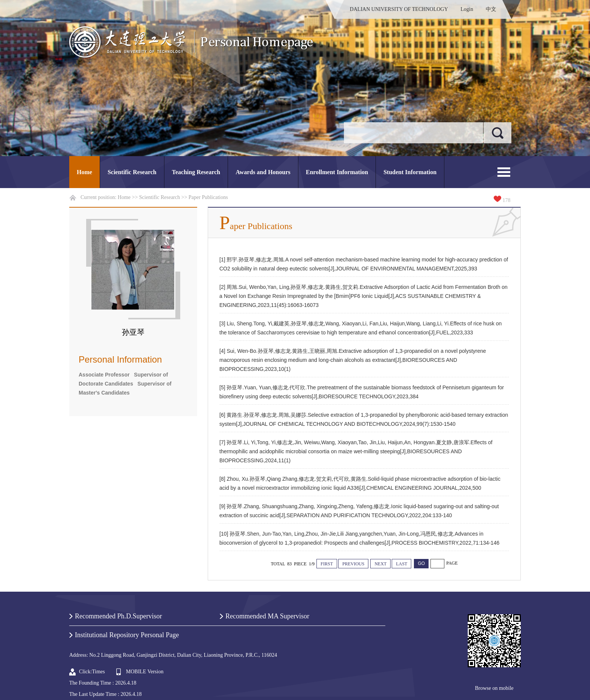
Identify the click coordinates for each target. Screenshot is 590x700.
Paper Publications (208, 197)
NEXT (380, 564)
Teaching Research (196, 172)
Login (467, 9)
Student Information (410, 172)
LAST (401, 564)
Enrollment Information (337, 172)
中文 (491, 9)
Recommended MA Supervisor (267, 616)
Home (84, 172)
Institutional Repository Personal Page (127, 635)
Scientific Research (132, 172)
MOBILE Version (145, 672)
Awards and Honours (263, 172)
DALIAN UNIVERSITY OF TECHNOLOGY (399, 9)
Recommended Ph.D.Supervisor (118, 616)
